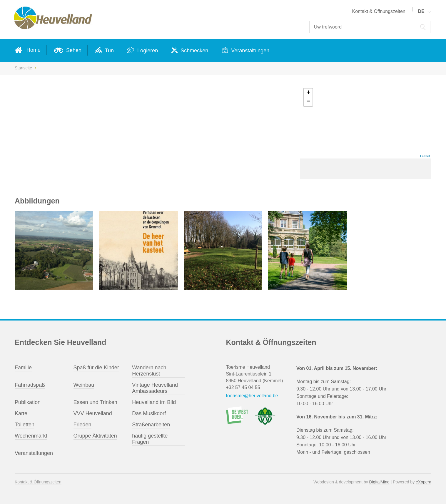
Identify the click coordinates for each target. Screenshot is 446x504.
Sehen (73, 50)
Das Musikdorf (149, 413)
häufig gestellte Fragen (150, 439)
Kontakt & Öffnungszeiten (379, 11)
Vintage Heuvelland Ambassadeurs (155, 388)
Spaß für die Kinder (96, 368)
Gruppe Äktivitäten (95, 436)
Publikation (28, 402)
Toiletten (25, 425)
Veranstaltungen (249, 51)
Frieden (82, 425)
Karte (21, 413)
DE (421, 11)
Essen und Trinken (95, 402)
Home (34, 50)
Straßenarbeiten (151, 425)
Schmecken (194, 51)
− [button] (308, 102)
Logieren (147, 51)
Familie (23, 368)
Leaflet (425, 156)
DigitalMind (379, 482)
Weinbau (84, 385)
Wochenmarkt (31, 436)
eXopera (424, 482)
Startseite (23, 68)
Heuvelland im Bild (154, 402)
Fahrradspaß (30, 385)
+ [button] (308, 93)
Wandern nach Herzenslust (149, 371)
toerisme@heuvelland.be (252, 396)
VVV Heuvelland (93, 413)
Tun (109, 51)
